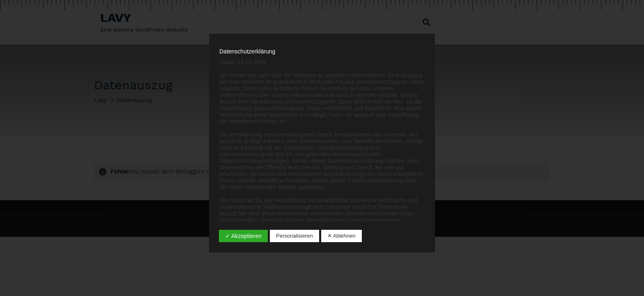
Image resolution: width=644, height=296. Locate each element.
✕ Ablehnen (342, 236)
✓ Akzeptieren (243, 236)
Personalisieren (294, 236)
